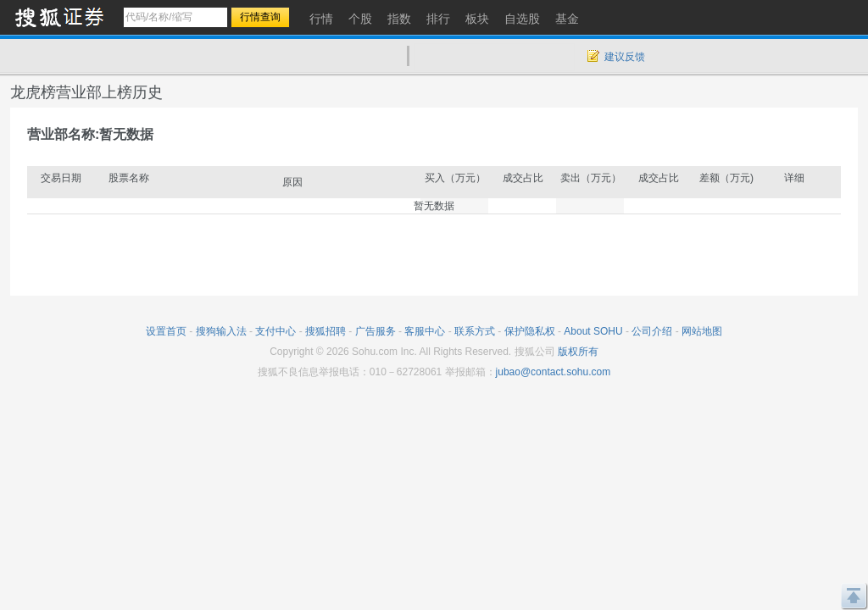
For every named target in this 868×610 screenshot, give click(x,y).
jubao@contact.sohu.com (554, 372)
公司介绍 (652, 331)
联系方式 (475, 331)
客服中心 (425, 331)
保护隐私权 (530, 331)
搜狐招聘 (325, 331)
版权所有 (578, 352)
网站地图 (702, 331)
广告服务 (376, 331)
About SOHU (593, 331)
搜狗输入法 (221, 331)
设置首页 (166, 331)
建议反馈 (625, 57)
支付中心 (275, 331)
